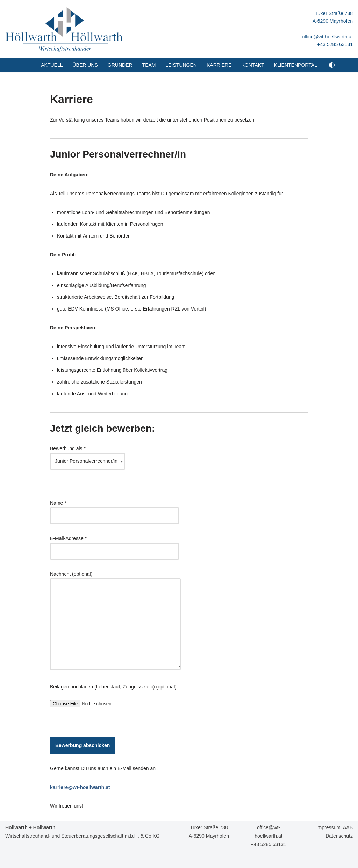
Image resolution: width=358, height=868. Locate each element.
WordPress (67, 860)
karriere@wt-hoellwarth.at (80, 787)
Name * (114, 509)
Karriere (219, 65)
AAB (348, 827)
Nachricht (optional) (115, 621)
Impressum (328, 827)
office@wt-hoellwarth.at (327, 37)
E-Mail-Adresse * (114, 545)
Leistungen (181, 65)
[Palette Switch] (332, 65)
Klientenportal (296, 65)
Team (149, 65)
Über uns (85, 65)
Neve (11, 860)
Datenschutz (339, 836)
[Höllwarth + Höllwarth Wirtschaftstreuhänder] (64, 29)
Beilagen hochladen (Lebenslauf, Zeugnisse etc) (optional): (114, 695)
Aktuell (52, 65)
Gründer (120, 65)
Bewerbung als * (88, 455)
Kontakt (253, 65)
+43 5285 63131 (335, 44)
